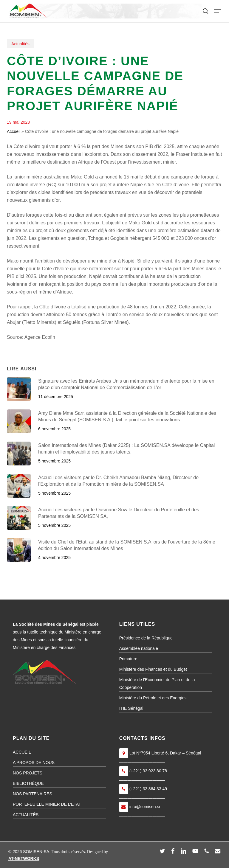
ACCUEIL (22, 752)
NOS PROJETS (28, 773)
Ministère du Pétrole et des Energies (153, 698)
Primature (128, 659)
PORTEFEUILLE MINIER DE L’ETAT (47, 804)
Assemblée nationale (139, 648)
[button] (217, 11)
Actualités (20, 44)
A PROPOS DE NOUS (34, 763)
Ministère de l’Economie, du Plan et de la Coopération (157, 684)
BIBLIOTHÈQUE (28, 783)
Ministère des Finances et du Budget (153, 669)
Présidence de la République (146, 638)
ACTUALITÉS (26, 815)
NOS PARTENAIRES (33, 794)
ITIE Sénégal (131, 708)
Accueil (14, 131)
